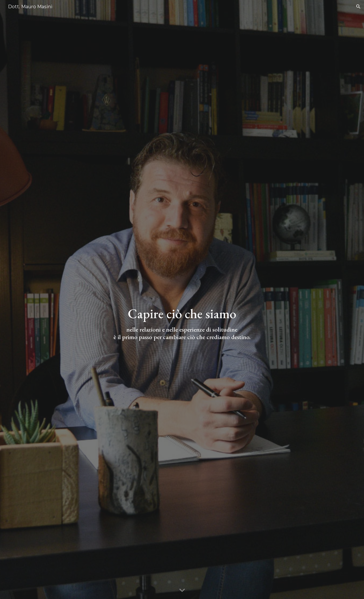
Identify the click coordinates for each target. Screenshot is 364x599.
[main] (182, 323)
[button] (358, 7)
